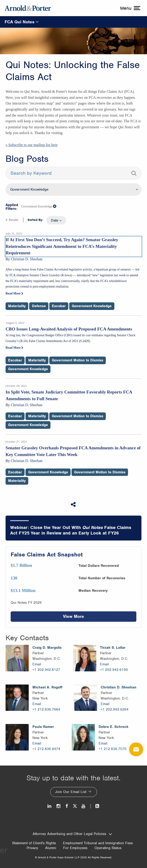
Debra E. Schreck (114, 727)
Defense (39, 306)
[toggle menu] (130, 8)
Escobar (59, 306)
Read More (14, 293)
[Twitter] (75, 806)
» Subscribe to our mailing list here (32, 145)
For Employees (75, 848)
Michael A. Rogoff (47, 687)
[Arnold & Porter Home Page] (28, 8)
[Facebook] (67, 806)
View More (73, 616)
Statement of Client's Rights (34, 843)
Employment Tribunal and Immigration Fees (98, 843)
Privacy (32, 848)
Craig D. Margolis (47, 648)
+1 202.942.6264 (115, 709)
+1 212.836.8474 (46, 749)
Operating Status (108, 848)
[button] (55, 206)
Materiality (17, 306)
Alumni (51, 848)
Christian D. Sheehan (119, 687)
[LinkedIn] (50, 806)
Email (37, 664)
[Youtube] (84, 806)
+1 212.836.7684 (46, 709)
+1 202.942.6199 (114, 670)
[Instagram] (59, 806)
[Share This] (74, 505)
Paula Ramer (43, 727)
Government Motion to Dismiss (78, 360)
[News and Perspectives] (95, 806)
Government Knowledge (92, 306)
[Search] (134, 173)
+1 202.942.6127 (46, 670)
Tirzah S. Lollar (113, 648)
